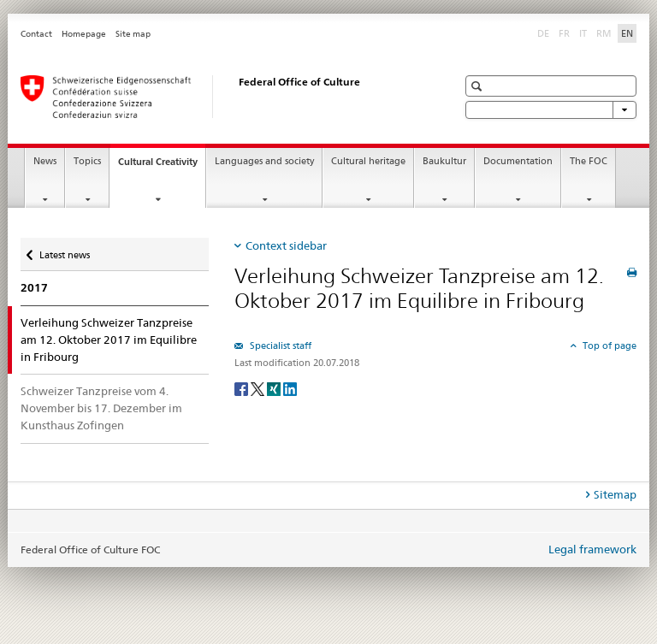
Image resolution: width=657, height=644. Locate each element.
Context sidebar (286, 245)
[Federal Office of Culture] (222, 97)
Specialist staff (279, 346)
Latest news (64, 251)
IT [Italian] (585, 32)
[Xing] (275, 388)
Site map (133, 34)
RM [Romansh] (606, 32)
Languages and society (264, 161)
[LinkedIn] (290, 388)
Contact (36, 34)
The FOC (589, 161)
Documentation (518, 161)
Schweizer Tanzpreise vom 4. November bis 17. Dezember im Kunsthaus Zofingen (101, 408)
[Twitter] (259, 388)
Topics (87, 161)
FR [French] (566, 32)
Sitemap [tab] (615, 494)
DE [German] (545, 32)
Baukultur (444, 161)
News (45, 161)
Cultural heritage (368, 161)
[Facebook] (243, 388)
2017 (34, 288)
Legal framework (592, 549)
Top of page (608, 346)
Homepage (84, 34)
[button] (479, 86)
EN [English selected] (627, 33)
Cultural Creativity (162, 166)
